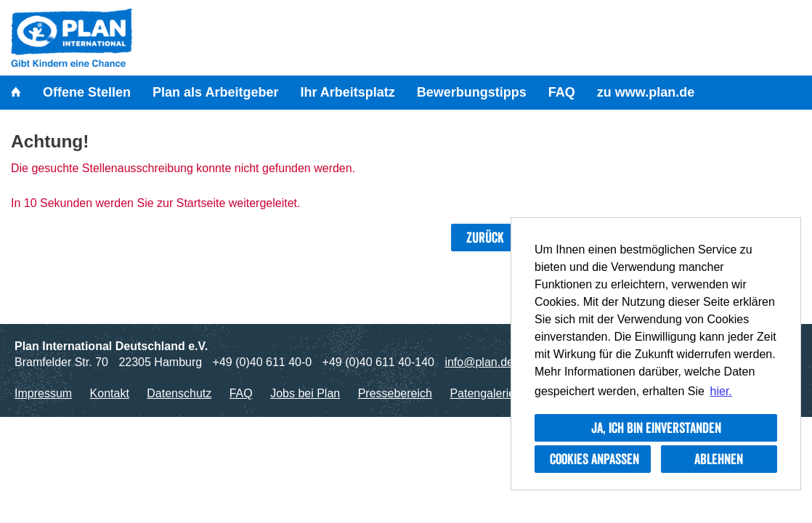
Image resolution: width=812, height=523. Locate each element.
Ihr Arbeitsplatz (347, 92)
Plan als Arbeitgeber (215, 92)
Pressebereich (395, 393)
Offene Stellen (87, 92)
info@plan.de (479, 362)
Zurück (485, 238)
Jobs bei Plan (305, 393)
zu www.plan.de (646, 92)
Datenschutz (179, 393)
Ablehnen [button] (719, 459)
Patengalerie (482, 393)
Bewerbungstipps (472, 92)
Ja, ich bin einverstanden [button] (656, 428)
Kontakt (110, 393)
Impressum (43, 393)
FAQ (562, 92)
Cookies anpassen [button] (594, 459)
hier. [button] (721, 391)
